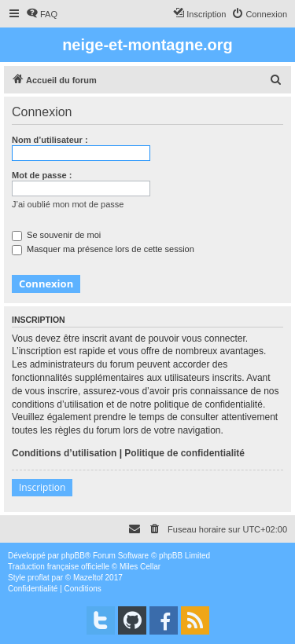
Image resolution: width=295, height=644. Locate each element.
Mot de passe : (42, 175)
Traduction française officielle (59, 567)
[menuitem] (42, 14)
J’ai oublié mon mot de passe (68, 204)
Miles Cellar (140, 567)
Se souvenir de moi (56, 235)
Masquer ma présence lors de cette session (103, 249)
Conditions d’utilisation (64, 453)
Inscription (42, 487)
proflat (39, 578)
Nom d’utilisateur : (50, 140)
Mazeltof (88, 578)
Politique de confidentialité (184, 453)
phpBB (73, 556)
